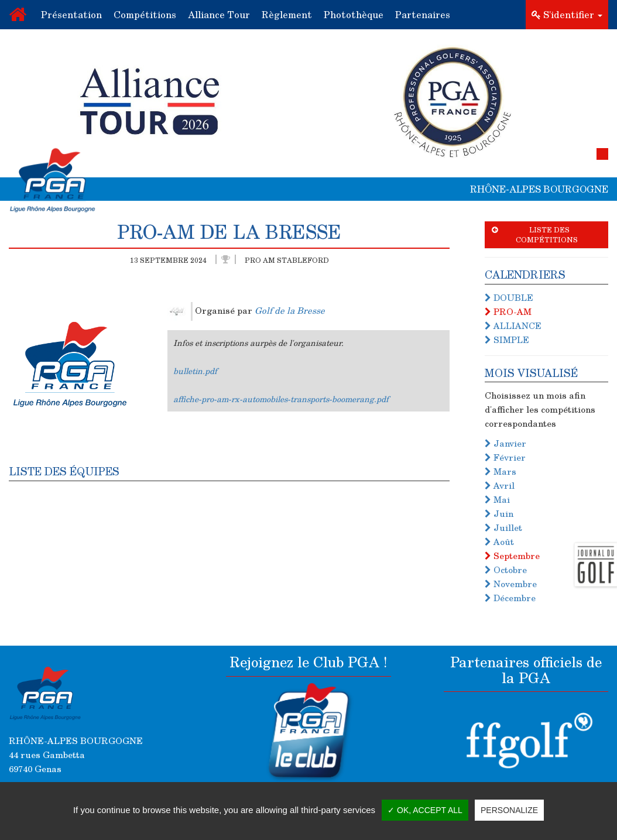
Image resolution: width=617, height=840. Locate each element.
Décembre (510, 598)
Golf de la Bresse (290, 310)
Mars (501, 471)
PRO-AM (508, 311)
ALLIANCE (513, 325)
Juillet (503, 527)
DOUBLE (509, 297)
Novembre (511, 584)
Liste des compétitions (535, 234)
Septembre (512, 556)
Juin (499, 513)
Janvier (505, 443)
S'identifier (567, 14)
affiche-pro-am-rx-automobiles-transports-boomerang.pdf (281, 399)
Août (499, 541)
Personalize (509, 810)
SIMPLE (507, 340)
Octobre (506, 570)
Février (505, 457)
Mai (497, 499)
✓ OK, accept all (425, 810)
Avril (500, 485)
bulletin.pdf (195, 371)
